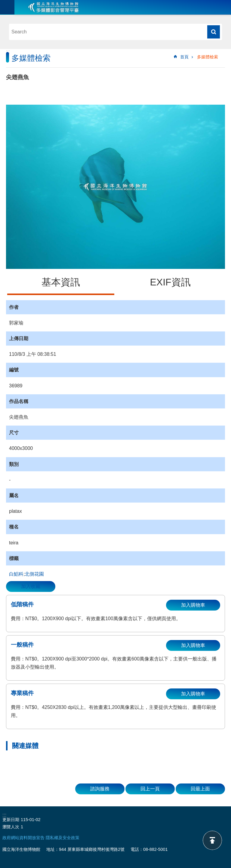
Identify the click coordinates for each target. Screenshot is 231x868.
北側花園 (34, 574)
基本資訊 (61, 282)
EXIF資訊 (170, 282)
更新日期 (11, 820)
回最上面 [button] (200, 789)
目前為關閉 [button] (7, 7)
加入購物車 (193, 605)
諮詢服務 (100, 789)
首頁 (184, 57)
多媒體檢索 (208, 57)
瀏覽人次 (11, 827)
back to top (212, 840)
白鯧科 (16, 574)
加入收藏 (31, 586)
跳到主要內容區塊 (3, 3)
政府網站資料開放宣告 (23, 838)
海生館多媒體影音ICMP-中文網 (54, 7)
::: (8, 52)
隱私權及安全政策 (63, 838)
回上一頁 (150, 789)
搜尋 (214, 32)
